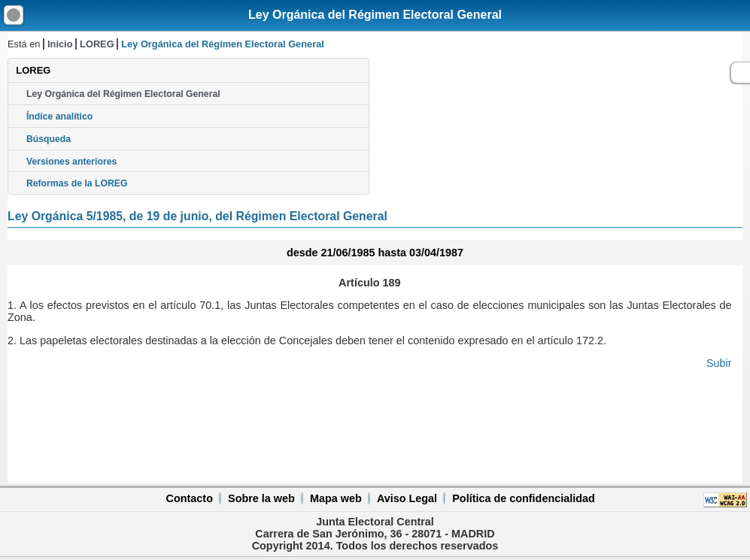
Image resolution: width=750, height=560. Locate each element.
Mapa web (336, 498)
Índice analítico (59, 117)
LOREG (97, 44)
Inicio (60, 44)
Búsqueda (49, 139)
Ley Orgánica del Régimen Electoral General (375, 15)
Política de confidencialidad (524, 498)
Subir (719, 363)
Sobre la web (261, 498)
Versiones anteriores (71, 162)
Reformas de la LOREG (77, 183)
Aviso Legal (407, 498)
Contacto (190, 498)
